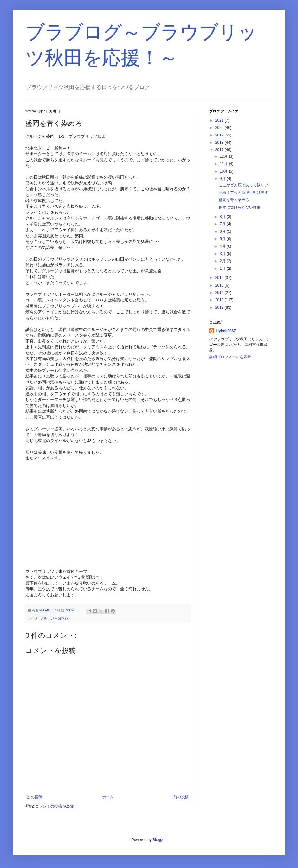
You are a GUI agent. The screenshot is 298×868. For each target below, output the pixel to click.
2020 (220, 128)
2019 (220, 135)
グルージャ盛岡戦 (54, 618)
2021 (220, 120)
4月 (223, 246)
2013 (220, 300)
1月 (223, 269)
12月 (224, 156)
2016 (220, 278)
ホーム (108, 797)
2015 (220, 285)
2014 (220, 293)
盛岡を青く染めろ (234, 200)
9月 (223, 179)
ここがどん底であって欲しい (243, 185)
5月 (223, 239)
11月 (224, 164)
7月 (223, 224)
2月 (223, 261)
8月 (223, 217)
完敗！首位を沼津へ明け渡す (243, 193)
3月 (223, 254)
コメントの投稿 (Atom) (55, 806)
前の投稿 (181, 797)
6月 (223, 231)
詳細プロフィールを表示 (230, 357)
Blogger (159, 840)
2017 (220, 150)
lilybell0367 (226, 331)
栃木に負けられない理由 (240, 207)
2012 (220, 307)
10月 (224, 171)
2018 (220, 143)
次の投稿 (35, 797)
